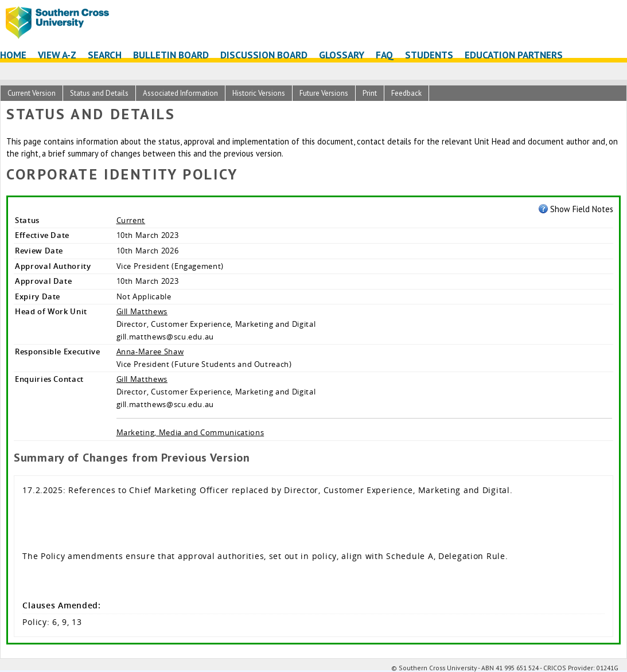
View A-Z (57, 55)
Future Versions (324, 93)
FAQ (385, 55)
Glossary (342, 55)
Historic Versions (259, 93)
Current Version (32, 93)
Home (13, 55)
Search (105, 55)
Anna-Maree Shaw (150, 351)
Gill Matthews (142, 311)
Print (370, 93)
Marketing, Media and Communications (190, 432)
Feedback (406, 93)
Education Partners (514, 55)
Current (131, 220)
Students (429, 55)
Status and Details (99, 93)
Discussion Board (264, 55)
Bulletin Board (171, 55)
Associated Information (180, 93)
